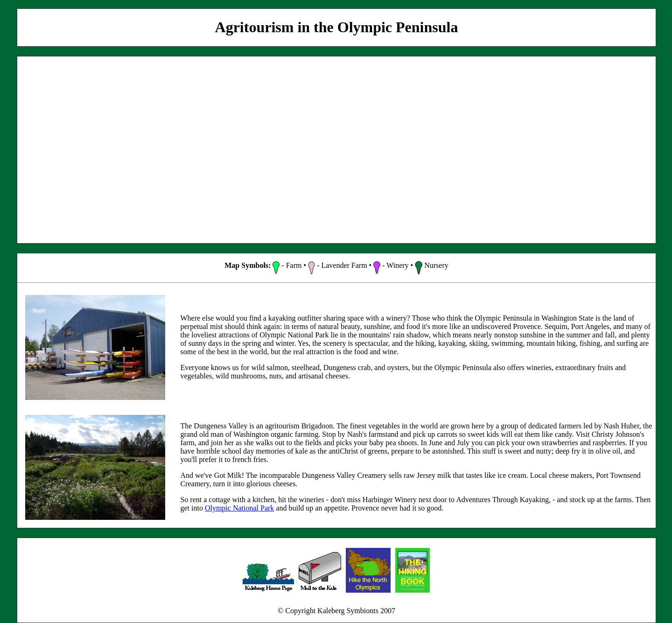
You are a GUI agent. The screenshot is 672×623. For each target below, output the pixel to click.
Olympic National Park (239, 508)
